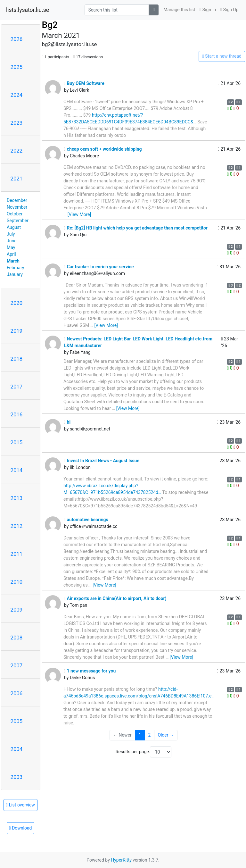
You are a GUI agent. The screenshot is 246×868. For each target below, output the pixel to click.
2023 (17, 123)
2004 (17, 749)
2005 (17, 721)
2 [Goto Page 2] (150, 735)
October (15, 214)
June (12, 241)
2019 (17, 331)
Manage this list (178, 10)
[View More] (79, 214)
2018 (17, 359)
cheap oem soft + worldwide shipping (103, 149)
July (11, 234)
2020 (17, 303)
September (18, 221)
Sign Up (229, 10)
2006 (17, 693)
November (17, 207)
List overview (20, 805)
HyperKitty (121, 860)
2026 (17, 39)
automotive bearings (86, 520)
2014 (17, 470)
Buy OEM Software (84, 83)
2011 (17, 554)
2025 (17, 67)
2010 (17, 582)
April (11, 254)
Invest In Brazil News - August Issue (102, 461)
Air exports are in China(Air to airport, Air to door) (115, 598)
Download (21, 828)
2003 (17, 777)
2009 (17, 610)
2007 (17, 665)
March (13, 261)
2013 (17, 498)
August (14, 227)
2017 (17, 387)
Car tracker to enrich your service (99, 267)
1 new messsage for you (90, 671)
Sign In (208, 10)
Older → (166, 735)
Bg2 (50, 25)
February (15, 268)
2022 (17, 151)
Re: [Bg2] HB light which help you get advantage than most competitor (136, 228)
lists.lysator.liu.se (28, 10)
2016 (17, 414)
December (17, 200)
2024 (17, 95)
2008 (17, 638)
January (15, 274)
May (11, 247)
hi (67, 422)
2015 (17, 442)
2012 (17, 526)
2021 (17, 179)
